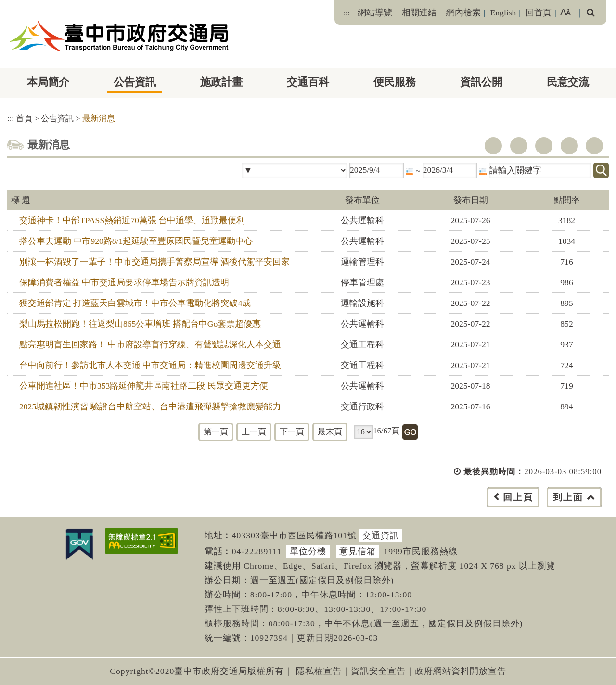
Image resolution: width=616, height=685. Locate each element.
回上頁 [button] (518, 497)
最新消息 (99, 119)
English (503, 13)
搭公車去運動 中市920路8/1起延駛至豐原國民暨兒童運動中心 (136, 241)
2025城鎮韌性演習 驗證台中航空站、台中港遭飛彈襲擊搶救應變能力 (150, 406)
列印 (594, 146)
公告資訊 (135, 82)
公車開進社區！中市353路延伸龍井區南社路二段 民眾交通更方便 (144, 386)
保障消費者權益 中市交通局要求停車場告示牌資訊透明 (124, 282)
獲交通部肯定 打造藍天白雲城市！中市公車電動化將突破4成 (135, 303)
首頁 (24, 119)
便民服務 (395, 82)
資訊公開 (481, 82)
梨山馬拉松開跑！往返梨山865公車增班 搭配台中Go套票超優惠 (140, 324)
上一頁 (254, 432)
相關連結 (419, 13)
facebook (493, 146)
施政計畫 (221, 82)
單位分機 (308, 551)
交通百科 (308, 82)
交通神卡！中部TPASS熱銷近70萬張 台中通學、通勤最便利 (132, 220)
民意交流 (568, 82)
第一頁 (216, 432)
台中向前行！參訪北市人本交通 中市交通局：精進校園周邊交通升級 (150, 365)
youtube (544, 146)
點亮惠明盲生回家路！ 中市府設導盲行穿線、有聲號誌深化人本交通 (150, 344)
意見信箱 (358, 551)
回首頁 (539, 13)
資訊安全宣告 (378, 671)
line (569, 146)
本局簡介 (48, 82)
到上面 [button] (568, 497)
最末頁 (330, 432)
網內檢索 (463, 13)
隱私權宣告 (319, 671)
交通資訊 (381, 535)
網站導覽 (375, 13)
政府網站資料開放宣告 (461, 671)
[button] (329, 507)
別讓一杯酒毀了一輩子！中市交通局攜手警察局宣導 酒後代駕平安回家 (154, 262)
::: (346, 13)
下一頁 (292, 432)
